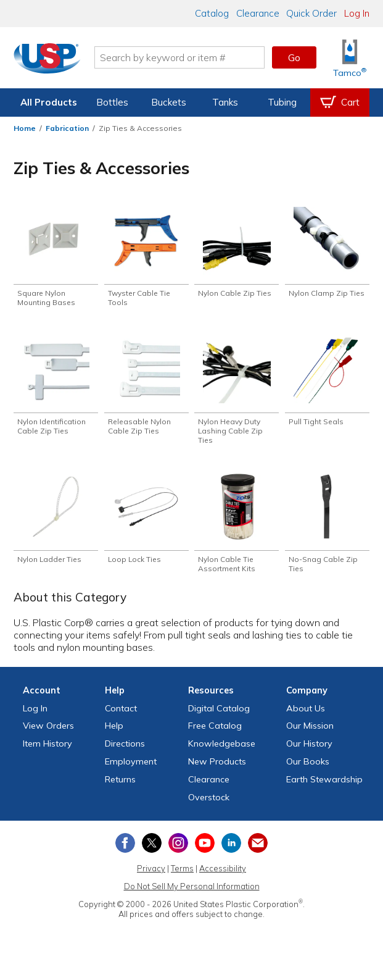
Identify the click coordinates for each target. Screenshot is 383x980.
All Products (49, 102)
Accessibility (223, 875)
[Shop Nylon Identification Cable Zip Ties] (56, 388)
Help (114, 733)
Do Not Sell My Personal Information (192, 893)
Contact (121, 715)
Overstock (209, 804)
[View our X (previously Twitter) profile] (152, 850)
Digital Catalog (219, 715)
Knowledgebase (222, 750)
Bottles (112, 102)
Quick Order (311, 13)
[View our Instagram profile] (178, 850)
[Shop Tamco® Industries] (350, 58)
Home (25, 128)
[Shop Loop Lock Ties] (146, 524)
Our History (309, 750)
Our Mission (310, 733)
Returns (120, 786)
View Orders (48, 733)
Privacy (151, 875)
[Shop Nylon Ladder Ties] (56, 524)
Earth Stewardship (324, 786)
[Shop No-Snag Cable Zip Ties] (327, 529)
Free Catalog (215, 733)
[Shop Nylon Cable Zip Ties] (237, 253)
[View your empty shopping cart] (340, 103)
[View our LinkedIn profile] (231, 850)
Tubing (282, 102)
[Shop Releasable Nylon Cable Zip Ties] (146, 388)
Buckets (169, 102)
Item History (47, 750)
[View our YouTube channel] (205, 850)
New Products (217, 768)
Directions (125, 750)
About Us (306, 715)
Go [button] (294, 57)
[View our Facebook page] (125, 850)
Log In (357, 13)
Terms (182, 875)
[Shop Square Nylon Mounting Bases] (56, 258)
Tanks (225, 102)
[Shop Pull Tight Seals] (327, 383)
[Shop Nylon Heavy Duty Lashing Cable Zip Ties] (237, 393)
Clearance (258, 13)
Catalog (212, 13)
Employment (131, 768)
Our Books (308, 768)
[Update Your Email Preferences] (258, 850)
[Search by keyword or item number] (180, 57)
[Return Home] (48, 60)
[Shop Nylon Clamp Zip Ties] (327, 258)
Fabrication (67, 128)
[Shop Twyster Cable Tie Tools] (146, 258)
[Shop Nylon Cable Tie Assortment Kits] (237, 529)
